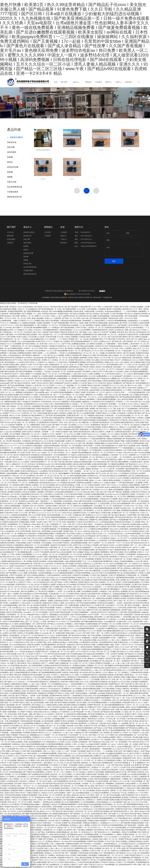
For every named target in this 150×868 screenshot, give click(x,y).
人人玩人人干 (61, 385)
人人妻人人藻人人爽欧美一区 (39, 684)
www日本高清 (103, 640)
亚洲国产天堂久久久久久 (41, 860)
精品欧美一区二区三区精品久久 (63, 568)
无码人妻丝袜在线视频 (83, 858)
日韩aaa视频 (75, 860)
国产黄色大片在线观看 (17, 571)
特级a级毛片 (35, 420)
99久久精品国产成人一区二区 (49, 334)
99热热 (127, 362)
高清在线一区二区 (19, 659)
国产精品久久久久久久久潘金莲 (13, 443)
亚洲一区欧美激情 (133, 730)
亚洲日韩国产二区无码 (121, 506)
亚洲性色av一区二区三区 (67, 346)
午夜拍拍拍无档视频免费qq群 (71, 321)
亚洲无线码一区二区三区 (96, 392)
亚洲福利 (98, 559)
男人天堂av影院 (46, 494)
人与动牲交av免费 (109, 483)
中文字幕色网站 (129, 862)
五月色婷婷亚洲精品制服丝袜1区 (123, 422)
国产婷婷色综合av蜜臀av (135, 728)
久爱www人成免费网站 (87, 399)
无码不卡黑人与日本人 (109, 485)
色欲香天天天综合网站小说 (13, 726)
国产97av (80, 645)
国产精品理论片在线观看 (45, 730)
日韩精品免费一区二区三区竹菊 (71, 554)
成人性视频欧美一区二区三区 (83, 691)
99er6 (34, 524)
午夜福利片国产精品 (134, 413)
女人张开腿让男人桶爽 (72, 591)
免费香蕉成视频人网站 (13, 402)
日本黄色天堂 (134, 513)
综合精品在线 (39, 358)
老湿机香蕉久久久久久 (102, 807)
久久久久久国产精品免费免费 (57, 351)
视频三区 (10, 716)
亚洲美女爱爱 (35, 837)
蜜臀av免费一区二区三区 (107, 334)
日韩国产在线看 (80, 392)
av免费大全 (110, 432)
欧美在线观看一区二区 (86, 457)
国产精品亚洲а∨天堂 (46, 844)
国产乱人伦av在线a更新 (135, 328)
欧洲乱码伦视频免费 (30, 795)
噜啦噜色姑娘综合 (128, 381)
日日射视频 (75, 839)
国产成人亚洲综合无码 (53, 459)
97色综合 (22, 735)
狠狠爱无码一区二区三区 (49, 473)
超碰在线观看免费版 (8, 436)
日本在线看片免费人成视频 (85, 409)
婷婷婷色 (54, 353)
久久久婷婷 (44, 559)
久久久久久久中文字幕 (139, 802)
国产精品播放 (72, 399)
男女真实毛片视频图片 (47, 591)
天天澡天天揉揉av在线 (66, 809)
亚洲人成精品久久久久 (137, 420)
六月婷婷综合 (131, 367)
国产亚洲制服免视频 (62, 323)
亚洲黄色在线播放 (23, 420)
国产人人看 (7, 608)
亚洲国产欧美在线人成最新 (129, 839)
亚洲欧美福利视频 (32, 689)
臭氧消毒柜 (12, 152)
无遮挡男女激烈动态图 (79, 846)
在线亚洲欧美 (15, 635)
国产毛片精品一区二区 (31, 508)
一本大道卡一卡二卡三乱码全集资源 (35, 786)
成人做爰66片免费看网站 (100, 552)
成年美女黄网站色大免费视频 (31, 830)
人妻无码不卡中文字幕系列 (10, 804)
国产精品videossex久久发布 (10, 557)
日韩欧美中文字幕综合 (139, 492)
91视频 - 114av (139, 846)
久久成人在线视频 (123, 478)
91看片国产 (54, 631)
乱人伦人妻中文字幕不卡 (133, 753)
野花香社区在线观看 (123, 584)
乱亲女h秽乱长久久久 (91, 522)
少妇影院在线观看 (11, 767)
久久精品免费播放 (115, 703)
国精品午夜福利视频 (114, 439)
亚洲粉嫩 (79, 797)
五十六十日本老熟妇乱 (102, 538)
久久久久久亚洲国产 (131, 346)
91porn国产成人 (136, 402)
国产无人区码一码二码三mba (107, 473)
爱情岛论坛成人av (117, 531)
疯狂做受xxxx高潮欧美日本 (51, 638)
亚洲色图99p (51, 832)
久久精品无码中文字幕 (21, 642)
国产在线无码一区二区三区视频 (72, 786)
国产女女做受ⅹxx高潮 (70, 619)
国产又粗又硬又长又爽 (130, 684)
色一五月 (138, 735)
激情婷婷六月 (134, 455)
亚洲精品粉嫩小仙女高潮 (86, 566)
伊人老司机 (110, 714)
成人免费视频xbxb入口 (35, 735)
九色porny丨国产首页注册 (42, 418)
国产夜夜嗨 (34, 473)
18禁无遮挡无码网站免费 (26, 409)
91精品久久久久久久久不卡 (24, 381)
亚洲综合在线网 (17, 490)
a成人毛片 (77, 587)
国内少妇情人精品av (66, 557)
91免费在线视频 (92, 624)
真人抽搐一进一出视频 (130, 744)
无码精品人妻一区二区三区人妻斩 (62, 652)
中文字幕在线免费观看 (123, 471)
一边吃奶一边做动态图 (124, 603)
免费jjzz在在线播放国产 (83, 547)
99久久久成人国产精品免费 (119, 395)
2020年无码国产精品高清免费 (60, 612)
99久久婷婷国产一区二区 (98, 543)
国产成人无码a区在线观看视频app (67, 851)
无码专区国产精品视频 (18, 698)
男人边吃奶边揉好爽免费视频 (111, 797)
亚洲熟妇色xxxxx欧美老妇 (27, 534)
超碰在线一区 (86, 763)
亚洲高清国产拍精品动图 (65, 633)
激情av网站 (99, 617)
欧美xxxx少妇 (137, 807)
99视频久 (52, 855)
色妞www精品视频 (88, 473)
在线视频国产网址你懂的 (41, 406)
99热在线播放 (82, 855)
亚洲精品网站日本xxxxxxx (33, 404)
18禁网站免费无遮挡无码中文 (12, 561)
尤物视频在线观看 (132, 770)
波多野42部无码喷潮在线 (68, 520)
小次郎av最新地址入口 (104, 802)
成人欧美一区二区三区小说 (46, 476)
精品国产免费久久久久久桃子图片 (39, 719)
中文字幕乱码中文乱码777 (10, 374)
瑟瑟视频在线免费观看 (130, 510)
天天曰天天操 (110, 841)
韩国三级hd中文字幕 (122, 587)
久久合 (96, 404)
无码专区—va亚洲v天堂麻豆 (48, 506)
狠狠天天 (75, 865)
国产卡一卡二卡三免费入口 (43, 647)
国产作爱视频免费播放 (32, 490)
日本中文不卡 (88, 601)
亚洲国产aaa (5, 689)
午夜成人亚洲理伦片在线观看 (100, 663)
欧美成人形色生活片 (141, 721)
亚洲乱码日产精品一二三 (101, 656)
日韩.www (127, 453)
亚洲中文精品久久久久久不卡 (95, 365)
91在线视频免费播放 (11, 605)
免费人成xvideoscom (132, 330)
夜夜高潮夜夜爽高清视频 (63, 647)
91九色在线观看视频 (84, 508)
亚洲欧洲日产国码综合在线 (94, 668)
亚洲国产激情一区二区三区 (80, 758)
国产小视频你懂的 (100, 406)
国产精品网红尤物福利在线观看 (133, 823)
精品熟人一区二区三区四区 (83, 404)
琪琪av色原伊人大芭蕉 (63, 730)
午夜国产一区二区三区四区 (34, 348)
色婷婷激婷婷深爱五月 (138, 529)
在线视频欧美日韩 (127, 596)
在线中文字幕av (68, 610)
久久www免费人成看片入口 (136, 427)
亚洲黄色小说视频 (66, 413)
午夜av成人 (135, 536)
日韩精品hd (53, 346)
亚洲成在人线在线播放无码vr (56, 677)
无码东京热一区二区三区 (84, 811)
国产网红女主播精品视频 (99, 323)
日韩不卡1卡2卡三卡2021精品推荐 (134, 645)
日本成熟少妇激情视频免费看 (94, 494)
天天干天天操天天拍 (27, 656)
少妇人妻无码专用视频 (125, 399)
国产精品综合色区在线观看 (111, 712)
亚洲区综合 (33, 758)
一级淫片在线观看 (80, 381)
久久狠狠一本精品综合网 (40, 395)
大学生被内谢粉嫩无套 (137, 392)
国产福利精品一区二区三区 (80, 814)
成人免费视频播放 (62, 825)
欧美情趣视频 (119, 490)
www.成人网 (86, 788)
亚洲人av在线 (46, 425)
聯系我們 (128, 82)
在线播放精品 (133, 321)
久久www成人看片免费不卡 (13, 328)
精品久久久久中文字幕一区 (104, 358)
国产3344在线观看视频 (78, 841)
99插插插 (91, 415)
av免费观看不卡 (15, 603)
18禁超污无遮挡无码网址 (75, 698)
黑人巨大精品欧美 (89, 536)
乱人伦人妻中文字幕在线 (36, 571)
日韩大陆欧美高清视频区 (73, 867)
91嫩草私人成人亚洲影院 (14, 459)
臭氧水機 (11, 147)
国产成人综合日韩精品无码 (121, 807)
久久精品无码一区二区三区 (132, 480)
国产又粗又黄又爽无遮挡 (64, 462)
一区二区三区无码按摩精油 (34, 459)
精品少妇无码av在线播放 (32, 411)
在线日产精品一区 (118, 656)
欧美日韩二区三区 (77, 781)
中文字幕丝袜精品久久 (113, 786)
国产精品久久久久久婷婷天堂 (96, 383)
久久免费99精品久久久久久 (99, 429)
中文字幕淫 (91, 795)
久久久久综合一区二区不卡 (105, 369)
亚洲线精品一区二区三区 (9, 501)
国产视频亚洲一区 (138, 858)
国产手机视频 (83, 388)
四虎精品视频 (60, 441)
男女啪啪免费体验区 (51, 330)
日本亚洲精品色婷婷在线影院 (111, 390)
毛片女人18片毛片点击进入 (18, 587)
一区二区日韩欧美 (125, 457)
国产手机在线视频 (95, 635)
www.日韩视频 (24, 767)
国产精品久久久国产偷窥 (103, 728)
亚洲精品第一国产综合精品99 (90, 742)
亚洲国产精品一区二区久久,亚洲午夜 (77, 531)
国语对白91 (102, 746)
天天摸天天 (117, 649)
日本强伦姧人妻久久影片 (33, 332)
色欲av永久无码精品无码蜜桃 (99, 436)
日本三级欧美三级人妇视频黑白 (18, 520)
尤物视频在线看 (107, 763)
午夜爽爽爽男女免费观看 (77, 362)
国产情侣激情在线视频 (135, 848)
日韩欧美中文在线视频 (81, 575)
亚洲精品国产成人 (84, 767)
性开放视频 (88, 538)
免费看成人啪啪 (100, 647)
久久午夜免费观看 (107, 834)
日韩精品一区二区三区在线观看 (67, 420)
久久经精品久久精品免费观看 (129, 485)
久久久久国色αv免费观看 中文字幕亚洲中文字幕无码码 (26, 536)
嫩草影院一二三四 (40, 355)
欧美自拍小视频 (90, 645)
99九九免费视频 (131, 552)
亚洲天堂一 (67, 696)
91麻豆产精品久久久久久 (49, 390)
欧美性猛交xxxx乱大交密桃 (66, 855)
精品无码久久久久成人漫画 (56, 649)
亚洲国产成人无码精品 (62, 341)
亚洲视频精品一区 (15, 524)
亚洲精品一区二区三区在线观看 (44, 485)
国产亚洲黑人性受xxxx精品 (17, 337)
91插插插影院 (19, 545)
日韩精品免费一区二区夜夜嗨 (137, 575)
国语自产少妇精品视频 (37, 749)
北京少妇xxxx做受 (14, 677)
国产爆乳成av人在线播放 (25, 670)
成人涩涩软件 (18, 450)
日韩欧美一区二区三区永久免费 (40, 781)
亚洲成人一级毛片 (11, 800)
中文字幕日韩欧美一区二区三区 (86, 557)
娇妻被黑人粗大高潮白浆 (95, 830)
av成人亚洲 (135, 663)
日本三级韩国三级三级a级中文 (111, 733)
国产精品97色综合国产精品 (131, 814)
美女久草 (116, 700)
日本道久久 (38, 330)
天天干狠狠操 (86, 818)
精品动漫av (20, 700)
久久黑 (119, 790)
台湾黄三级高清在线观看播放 (99, 779)
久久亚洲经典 (37, 603)
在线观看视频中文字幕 (107, 638)
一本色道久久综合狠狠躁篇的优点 (70, 353)
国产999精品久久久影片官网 (83, 487)
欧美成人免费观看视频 (35, 853)
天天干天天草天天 (15, 601)
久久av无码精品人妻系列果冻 (120, 777)
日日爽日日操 (137, 584)
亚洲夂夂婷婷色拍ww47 (30, 471)
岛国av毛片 (17, 508)
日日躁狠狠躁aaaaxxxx (60, 684)
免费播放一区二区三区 (95, 665)
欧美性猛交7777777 (67, 628)
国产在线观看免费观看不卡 (64, 409)
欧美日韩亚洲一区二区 (117, 443)
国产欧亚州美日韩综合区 (124, 517)
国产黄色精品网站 (129, 439)
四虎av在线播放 (17, 742)
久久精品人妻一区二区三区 (132, 712)
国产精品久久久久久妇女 (57, 621)
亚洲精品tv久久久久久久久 (110, 823)
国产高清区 (4, 603)
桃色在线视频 (104, 520)
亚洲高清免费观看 (132, 441)
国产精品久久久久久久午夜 (120, 781)
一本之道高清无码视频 (123, 415)
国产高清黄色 (31, 788)
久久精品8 (74, 631)
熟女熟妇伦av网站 (42, 709)
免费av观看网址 (85, 740)
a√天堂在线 (96, 712)
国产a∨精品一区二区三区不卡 (125, 601)
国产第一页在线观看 (117, 469)
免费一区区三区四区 (125, 411)
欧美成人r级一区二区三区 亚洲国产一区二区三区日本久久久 (79, 827)
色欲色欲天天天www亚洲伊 (10, 591)
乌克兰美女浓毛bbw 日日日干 (110, 360)
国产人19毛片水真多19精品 (82, 524)
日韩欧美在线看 (61, 369)
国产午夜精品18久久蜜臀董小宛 (108, 378)
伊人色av (65, 841)
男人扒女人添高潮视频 (88, 619)
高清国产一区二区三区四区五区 (56, 735)
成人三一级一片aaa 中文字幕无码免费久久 (132, 698)
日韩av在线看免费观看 (31, 601)
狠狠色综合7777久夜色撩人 (107, 619)
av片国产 (9, 568)
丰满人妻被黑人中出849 (68, 716)
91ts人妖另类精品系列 (18, 645)
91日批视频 (97, 501)
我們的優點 (11, 239)
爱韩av (122, 427)
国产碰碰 (56, 425)
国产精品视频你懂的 (45, 758)
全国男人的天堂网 (10, 633)
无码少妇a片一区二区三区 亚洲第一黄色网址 (24, 802)
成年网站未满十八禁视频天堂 (30, 376)
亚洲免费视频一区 (64, 378)
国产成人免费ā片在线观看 (138, 337)
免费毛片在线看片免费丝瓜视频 (108, 800)
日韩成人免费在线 (123, 689)
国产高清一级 (24, 605)
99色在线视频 (48, 450)
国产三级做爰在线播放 (118, 550)
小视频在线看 (45, 728)
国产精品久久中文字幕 (21, 816)
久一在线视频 (123, 723)
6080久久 (141, 552)
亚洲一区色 (64, 422)
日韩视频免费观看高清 (59, 837)
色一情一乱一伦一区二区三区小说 (17, 589)
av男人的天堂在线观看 (39, 816)
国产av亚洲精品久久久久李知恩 (41, 867)
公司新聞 (47, 232)
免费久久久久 (55, 550)
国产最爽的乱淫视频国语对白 (40, 568)
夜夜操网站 (145, 853)
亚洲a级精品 (58, 800)
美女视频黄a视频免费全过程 (114, 631)
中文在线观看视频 (110, 573)
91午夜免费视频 (63, 529)
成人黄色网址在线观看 (39, 605)
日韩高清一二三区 (123, 402)
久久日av (130, 404)
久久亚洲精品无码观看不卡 (39, 834)
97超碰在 (114, 821)
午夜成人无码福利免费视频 (123, 561)
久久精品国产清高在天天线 (92, 534)
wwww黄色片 (111, 605)
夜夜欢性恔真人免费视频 (135, 659)
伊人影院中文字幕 (140, 520)
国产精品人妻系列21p (83, 564)
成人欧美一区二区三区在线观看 (41, 388)
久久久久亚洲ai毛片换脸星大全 (24, 746)
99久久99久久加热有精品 (119, 529)
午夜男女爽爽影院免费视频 (106, 399)
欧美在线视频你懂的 (8, 578)
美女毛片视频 (6, 540)
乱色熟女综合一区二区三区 (86, 578)
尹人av (86, 353)
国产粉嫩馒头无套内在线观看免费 (56, 510)
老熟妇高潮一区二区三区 (31, 434)
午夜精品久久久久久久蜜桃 (103, 490)
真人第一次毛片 (10, 409)
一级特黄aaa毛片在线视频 (51, 802)
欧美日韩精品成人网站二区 (19, 517)
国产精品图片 (123, 325)
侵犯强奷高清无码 (16, 628)
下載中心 (118, 82)
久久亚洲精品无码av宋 (127, 844)
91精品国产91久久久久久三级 (112, 385)
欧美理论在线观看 (40, 561)
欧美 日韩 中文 (132, 339)
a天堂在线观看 (26, 469)
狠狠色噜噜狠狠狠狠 (59, 517)
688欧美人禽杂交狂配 (71, 672)
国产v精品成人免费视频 (121, 492)
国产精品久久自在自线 (56, 624)
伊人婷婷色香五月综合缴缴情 (60, 540)
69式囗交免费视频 (117, 564)
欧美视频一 (113, 404)
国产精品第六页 (129, 383)
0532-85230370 (86, 236)
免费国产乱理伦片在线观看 (65, 721)
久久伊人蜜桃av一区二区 (111, 672)
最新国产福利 (21, 668)
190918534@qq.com (88, 243)
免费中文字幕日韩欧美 (18, 663)
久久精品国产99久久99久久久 (17, 749)
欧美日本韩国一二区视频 (120, 691)
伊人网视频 (77, 689)
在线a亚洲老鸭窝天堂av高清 (17, 369)
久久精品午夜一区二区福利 (122, 559)
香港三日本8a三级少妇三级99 (43, 383)
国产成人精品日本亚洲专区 (21, 383)
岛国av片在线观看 (121, 434)
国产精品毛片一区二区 (18, 457)
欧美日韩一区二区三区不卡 (31, 529)
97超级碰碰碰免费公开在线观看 (137, 656)
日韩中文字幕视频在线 (117, 575)
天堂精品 (51, 369)
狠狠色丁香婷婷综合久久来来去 (93, 719)
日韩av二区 (42, 800)
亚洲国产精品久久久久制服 (106, 413)
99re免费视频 (110, 865)
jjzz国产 (40, 557)
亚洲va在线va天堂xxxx (42, 712)
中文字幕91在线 (83, 390)
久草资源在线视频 (107, 522)
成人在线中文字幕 (24, 453)
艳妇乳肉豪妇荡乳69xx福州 (48, 413)
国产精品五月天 (59, 656)
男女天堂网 (142, 832)
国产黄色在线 (46, 443)
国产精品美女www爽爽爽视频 (62, 679)
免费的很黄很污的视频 (19, 684)
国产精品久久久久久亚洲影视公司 (29, 436)
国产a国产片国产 (90, 633)
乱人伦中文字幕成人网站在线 (11, 675)
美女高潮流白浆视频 (12, 395)
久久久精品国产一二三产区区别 (57, 339)
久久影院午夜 (93, 723)
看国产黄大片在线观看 (127, 446)
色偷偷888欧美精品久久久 (108, 608)
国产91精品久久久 (39, 705)
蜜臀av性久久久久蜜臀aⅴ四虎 (29, 760)
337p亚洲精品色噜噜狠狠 (64, 492)
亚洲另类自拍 (46, 402)
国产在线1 (93, 735)
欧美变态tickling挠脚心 (106, 603)
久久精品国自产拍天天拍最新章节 (103, 402)
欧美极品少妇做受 (120, 598)
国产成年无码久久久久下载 (106, 409)
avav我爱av (44, 471)
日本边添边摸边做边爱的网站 (89, 862)
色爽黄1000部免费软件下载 (105, 698)
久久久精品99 (134, 642)
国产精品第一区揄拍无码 (66, 645)
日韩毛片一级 (136, 851)
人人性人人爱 (91, 441)
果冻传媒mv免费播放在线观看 (20, 353)
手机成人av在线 (128, 589)
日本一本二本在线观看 (119, 742)
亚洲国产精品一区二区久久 (87, 397)
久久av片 (79, 633)
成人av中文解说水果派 (123, 358)
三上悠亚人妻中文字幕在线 (44, 698)
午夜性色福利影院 (54, 575)
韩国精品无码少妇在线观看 (32, 675)
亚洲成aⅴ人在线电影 (64, 608)
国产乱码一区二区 (66, 506)
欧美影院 (131, 598)
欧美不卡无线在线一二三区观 (101, 721)
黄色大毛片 (137, 348)
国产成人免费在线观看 (39, 862)
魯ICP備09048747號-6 (87, 291)
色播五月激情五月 (34, 793)
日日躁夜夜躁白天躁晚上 (114, 760)
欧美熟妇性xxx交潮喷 (43, 797)
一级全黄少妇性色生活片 (99, 612)
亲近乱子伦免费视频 (129, 832)
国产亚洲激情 (113, 726)
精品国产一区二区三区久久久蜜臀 (68, 434)
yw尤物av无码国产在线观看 (97, 744)
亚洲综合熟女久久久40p (25, 584)
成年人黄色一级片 (140, 865)
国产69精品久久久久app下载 (41, 779)
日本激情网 (82, 751)
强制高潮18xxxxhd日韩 (71, 638)
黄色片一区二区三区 (50, 374)
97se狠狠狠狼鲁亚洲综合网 (98, 684)
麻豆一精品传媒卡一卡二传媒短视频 (49, 501)
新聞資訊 (88, 82)
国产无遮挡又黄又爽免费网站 (34, 772)
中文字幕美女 (93, 846)
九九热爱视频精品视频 (85, 617)
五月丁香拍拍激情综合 (107, 853)
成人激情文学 (144, 784)
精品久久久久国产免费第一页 (133, 649)
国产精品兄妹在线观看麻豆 (61, 406)
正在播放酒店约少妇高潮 (89, 642)
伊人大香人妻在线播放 (42, 580)
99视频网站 (110, 784)
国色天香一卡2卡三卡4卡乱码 (119, 543)
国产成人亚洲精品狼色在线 (139, 476)
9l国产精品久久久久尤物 (70, 675)
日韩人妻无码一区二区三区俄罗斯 (51, 795)
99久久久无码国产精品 (39, 642)
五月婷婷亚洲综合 (69, 496)
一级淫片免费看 (122, 344)
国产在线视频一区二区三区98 (53, 411)
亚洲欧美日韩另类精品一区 (124, 522)
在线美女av (77, 536)
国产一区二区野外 (104, 633)
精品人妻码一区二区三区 (109, 839)
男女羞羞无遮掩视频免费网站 (103, 818)
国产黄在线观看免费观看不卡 (82, 341)
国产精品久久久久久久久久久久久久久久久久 (45, 513)
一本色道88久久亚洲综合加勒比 (105, 524)
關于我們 (64, 82)
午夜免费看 (93, 693)
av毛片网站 (79, 726)
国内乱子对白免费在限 (104, 367)
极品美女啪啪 (114, 323)
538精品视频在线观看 (44, 846)
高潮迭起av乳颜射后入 (91, 823)
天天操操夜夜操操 (82, 721)
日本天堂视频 (5, 404)
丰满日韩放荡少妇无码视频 (88, 853)
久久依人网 (138, 561)
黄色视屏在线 (145, 624)
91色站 (120, 453)
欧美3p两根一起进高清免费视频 (40, 573)
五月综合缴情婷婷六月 (62, 455)
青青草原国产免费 (19, 638)
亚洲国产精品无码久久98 (14, 807)
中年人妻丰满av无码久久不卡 (139, 742)
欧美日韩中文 (114, 612)
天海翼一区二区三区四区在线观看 (88, 485)
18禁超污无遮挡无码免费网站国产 (27, 686)
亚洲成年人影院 (111, 388)
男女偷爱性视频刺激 (49, 529)
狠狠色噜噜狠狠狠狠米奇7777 (110, 448)
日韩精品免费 (96, 758)
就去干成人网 (34, 587)
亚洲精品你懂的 (33, 659)
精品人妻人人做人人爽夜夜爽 (48, 524)
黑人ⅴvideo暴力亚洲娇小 (93, 496)
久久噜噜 (122, 619)
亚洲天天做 (77, 545)
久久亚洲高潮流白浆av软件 (18, 665)
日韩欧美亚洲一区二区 (19, 346)
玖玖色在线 (36, 439)
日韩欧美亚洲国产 (34, 638)
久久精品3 (34, 855)
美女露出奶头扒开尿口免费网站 (53, 397)
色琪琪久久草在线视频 (26, 633)
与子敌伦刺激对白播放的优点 (38, 682)
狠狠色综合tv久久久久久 (36, 841)
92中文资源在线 (124, 524)
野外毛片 (14, 388)
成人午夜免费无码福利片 (17, 719)
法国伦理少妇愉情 (34, 645)
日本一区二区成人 (137, 506)
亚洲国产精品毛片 (42, 652)
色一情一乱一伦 (63, 476)
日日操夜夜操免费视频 (18, 693)
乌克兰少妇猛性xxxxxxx (102, 341)
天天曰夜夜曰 (134, 323)
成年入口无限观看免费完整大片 (36, 707)
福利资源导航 (138, 358)
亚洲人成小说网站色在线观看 (114, 707)
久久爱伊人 (20, 510)
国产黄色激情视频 (68, 328)
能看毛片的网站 (65, 790)
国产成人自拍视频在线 (51, 865)
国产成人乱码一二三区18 (67, 617)
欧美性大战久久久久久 (44, 341)
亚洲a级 (24, 415)
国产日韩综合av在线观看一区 (129, 501)
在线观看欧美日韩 (138, 668)
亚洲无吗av (57, 733)
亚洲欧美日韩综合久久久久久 (41, 733)
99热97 (119, 737)
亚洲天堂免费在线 (128, 795)
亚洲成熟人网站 (110, 740)
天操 (109, 596)
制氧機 (10, 157)
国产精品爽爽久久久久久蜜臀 (17, 573)
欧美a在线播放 (83, 716)
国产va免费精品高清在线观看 (39, 774)
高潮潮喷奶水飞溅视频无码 (93, 554)
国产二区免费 (71, 751)
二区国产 (60, 591)
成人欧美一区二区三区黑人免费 (114, 848)
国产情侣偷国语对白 (49, 668)
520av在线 (122, 608)
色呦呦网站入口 (16, 323)
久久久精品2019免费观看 (100, 793)
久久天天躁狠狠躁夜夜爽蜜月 (64, 573)
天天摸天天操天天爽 (52, 457)
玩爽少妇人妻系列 (98, 432)
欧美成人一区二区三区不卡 (47, 827)
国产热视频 (70, 564)
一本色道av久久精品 (97, 388)
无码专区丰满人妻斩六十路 (115, 659)
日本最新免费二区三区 (113, 351)
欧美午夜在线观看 (41, 594)
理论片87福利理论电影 (32, 360)
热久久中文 (14, 487)
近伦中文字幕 (10, 510)
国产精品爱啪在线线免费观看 (130, 397)
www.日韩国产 (31, 851)
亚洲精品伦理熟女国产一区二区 (117, 693)
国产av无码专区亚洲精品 (65, 485)
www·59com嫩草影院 (93, 571)
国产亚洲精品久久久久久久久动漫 (95, 515)
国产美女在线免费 (114, 795)
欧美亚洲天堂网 (6, 659)
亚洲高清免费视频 (62, 538)
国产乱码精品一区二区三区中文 (66, 686)
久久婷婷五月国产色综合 (26, 362)
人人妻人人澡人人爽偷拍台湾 (120, 640)
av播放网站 (138, 860)
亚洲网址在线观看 (15, 492)
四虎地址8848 (37, 763)
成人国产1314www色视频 (141, 453)
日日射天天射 (126, 767)
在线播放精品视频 (52, 628)
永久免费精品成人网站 (23, 503)
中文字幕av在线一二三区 (102, 765)
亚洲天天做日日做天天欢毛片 (15, 793)
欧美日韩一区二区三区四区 (45, 385)
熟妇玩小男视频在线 (115, 383)
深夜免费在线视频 (128, 487)
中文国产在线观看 (123, 545)
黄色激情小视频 (46, 508)
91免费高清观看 (48, 376)
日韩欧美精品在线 (41, 547)
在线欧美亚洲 (135, 478)
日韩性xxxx (97, 483)
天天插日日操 (62, 362)
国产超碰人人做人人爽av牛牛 (90, 332)
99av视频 (6, 388)
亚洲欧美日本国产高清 (124, 809)
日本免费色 (38, 372)
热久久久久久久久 (34, 668)
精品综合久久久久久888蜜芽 (114, 554)
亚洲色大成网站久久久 (110, 427)
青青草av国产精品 (55, 816)
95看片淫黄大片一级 (12, 529)
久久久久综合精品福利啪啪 (65, 578)
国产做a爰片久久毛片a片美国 (119, 682)
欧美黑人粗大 (66, 550)
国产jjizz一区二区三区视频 (56, 726)
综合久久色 (84, 682)
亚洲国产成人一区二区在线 (79, 339)
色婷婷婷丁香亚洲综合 (46, 492)
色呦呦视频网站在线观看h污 (102, 649)
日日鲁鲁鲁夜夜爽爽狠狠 (55, 744)
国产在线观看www (27, 594)
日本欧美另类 (60, 564)
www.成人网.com (70, 807)
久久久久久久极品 (51, 716)
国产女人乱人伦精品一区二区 (43, 453)
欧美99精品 (119, 675)
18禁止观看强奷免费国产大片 (76, 561)
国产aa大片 (52, 862)
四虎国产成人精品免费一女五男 (113, 770)
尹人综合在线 (27, 418)
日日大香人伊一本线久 (22, 619)
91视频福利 (115, 596)
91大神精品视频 (9, 584)
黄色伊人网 (10, 580)
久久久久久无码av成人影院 (85, 492)
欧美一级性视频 (135, 818)
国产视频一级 (25, 496)
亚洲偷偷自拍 (55, 682)
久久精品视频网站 (32, 390)
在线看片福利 (132, 608)
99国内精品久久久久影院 (9, 624)
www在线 (56, 508)
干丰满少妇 (31, 846)
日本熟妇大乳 (96, 825)
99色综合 (62, 659)
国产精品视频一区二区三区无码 (115, 496)
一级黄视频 (45, 804)
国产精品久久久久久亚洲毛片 (44, 714)
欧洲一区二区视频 (77, 365)
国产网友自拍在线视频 (86, 346)
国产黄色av (59, 582)
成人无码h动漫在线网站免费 (83, 756)
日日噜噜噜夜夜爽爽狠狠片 (68, 804)
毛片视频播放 (8, 640)
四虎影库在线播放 (116, 346)
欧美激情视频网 (119, 728)
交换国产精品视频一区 (45, 323)
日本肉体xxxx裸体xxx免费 (69, 527)
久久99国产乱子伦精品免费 (24, 640)
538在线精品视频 (16, 772)
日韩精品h (103, 591)
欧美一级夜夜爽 (143, 446)
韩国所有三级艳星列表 (68, 709)
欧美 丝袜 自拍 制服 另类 (49, 790)
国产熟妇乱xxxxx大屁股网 (135, 654)
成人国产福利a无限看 (67, 797)
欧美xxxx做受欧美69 (113, 487)
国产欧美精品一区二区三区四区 (135, 341)
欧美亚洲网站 (55, 786)
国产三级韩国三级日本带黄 (106, 527)
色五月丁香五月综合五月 (106, 578)
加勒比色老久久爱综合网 (104, 415)
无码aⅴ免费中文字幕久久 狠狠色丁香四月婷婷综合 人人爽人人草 (79, 670)
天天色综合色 (115, 793)
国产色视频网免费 (124, 503)
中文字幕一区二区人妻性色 (48, 520)
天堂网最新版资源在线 (100, 330)
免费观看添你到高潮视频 (24, 547)
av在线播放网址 (15, 418)
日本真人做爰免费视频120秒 (108, 397)
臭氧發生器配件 (33, 103)
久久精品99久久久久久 (76, 517)
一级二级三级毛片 (7, 478)
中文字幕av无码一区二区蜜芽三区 (134, 378)
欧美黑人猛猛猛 (77, 589)
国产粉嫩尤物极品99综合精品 (92, 621)
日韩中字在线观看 (16, 575)
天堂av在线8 (99, 487)
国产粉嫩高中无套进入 (132, 751)
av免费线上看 (61, 466)
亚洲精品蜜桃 (24, 522)
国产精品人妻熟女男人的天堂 (75, 795)
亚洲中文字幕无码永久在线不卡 (71, 760)
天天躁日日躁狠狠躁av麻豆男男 (68, 429)
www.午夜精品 (127, 846)
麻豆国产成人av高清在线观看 (61, 552)
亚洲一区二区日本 (24, 439)
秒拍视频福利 (15, 721)
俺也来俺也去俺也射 (107, 675)
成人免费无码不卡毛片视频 (111, 510)
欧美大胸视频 (74, 358)
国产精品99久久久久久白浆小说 (128, 853)
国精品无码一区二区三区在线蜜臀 (37, 545)
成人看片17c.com (131, 385)
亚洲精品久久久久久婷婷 (42, 737)
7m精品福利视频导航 (98, 439)
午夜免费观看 (131, 554)
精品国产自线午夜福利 (51, 332)
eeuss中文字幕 (97, 573)
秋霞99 (136, 466)
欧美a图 (3, 677)
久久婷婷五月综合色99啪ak (36, 351)
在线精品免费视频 (119, 594)
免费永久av (129, 490)
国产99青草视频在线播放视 (71, 334)
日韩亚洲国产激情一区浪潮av (133, 418)
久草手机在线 (110, 374)
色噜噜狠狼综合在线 (90, 334)
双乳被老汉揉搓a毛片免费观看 (75, 705)
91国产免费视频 (76, 601)
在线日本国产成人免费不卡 (49, 661)
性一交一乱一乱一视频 (140, 415)
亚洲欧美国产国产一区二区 (77, 415)
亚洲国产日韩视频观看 (127, 726)
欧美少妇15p (67, 513)
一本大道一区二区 (89, 471)
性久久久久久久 (55, 344)
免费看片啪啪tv (56, 496)
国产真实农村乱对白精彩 (78, 635)
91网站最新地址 (59, 418)
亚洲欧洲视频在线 (63, 832)
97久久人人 (138, 490)
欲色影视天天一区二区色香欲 (11, 448)
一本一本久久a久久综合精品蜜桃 (114, 827)
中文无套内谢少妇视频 (93, 427)
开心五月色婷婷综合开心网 (44, 582)
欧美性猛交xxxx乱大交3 (46, 464)
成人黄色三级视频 (77, 707)
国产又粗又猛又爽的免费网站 (118, 462)
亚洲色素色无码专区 (62, 601)
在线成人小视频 (58, 603)
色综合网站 (65, 788)
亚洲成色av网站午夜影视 (22, 485)
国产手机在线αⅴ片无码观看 (91, 844)
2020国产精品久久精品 (21, 703)
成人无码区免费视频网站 (124, 735)
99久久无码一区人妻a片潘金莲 (22, 378)
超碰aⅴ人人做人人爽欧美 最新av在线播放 (105, 480)
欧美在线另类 (78, 608)
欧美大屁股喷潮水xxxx (110, 446)
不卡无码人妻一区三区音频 (116, 719)
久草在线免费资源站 (59, 499)
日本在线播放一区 (77, 749)
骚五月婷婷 (15, 617)
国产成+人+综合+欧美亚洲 (21, 649)
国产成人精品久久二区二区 (107, 536)
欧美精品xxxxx (93, 476)
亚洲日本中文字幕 (91, 726)
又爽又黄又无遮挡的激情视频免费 (56, 367)
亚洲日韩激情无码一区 (26, 596)
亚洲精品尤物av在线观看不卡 (99, 821)
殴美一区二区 (5, 490)
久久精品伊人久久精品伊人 (46, 362)
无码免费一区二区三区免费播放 (16, 774)
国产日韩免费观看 (92, 733)
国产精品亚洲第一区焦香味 (134, 825)
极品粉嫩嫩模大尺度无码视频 (70, 473)
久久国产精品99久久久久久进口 (43, 635)
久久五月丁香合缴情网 (41, 552)
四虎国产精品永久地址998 (91, 385)
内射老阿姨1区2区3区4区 (30, 494)
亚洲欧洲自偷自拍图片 (123, 432)
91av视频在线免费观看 (114, 753)
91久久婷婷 (44, 659)
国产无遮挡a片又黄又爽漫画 (20, 763)
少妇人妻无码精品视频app (94, 418)
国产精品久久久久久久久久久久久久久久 (42, 740)
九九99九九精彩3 (47, 686)
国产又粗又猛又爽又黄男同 (118, 337)
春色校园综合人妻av (133, 619)
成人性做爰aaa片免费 (89, 580)
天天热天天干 (26, 635)
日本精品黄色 (107, 635)
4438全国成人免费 (15, 714)
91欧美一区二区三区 (99, 337)
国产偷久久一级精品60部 (140, 661)
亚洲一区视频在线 (75, 515)
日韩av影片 (120, 369)
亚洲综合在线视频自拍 (63, 478)
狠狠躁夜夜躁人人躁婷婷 (89, 839)
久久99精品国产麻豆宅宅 (89, 675)
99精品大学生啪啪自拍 (51, 770)
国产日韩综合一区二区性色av (90, 770)
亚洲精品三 (126, 672)
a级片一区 (49, 392)
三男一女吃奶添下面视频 (115, 654)
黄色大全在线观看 (70, 566)
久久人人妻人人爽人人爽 (120, 663)
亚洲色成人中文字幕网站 (40, 496)
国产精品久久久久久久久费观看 (91, 631)
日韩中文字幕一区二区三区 (100, 851)
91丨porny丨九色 (114, 744)
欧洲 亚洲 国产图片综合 (50, 760)
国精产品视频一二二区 (41, 353)
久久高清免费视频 (88, 802)
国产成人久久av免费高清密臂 (84, 413)
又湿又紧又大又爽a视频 (141, 390)
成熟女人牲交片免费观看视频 (137, 707)
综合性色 (129, 369)
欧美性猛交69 (142, 332)
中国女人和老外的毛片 (82, 777)
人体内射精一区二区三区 (119, 455)
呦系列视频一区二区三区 (20, 550)
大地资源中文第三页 (29, 506)
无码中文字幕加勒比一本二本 (59, 589)
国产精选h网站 (103, 355)
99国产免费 (49, 703)
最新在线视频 (139, 374)
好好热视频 (94, 661)
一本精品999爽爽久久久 (78, 684)
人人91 (97, 510)
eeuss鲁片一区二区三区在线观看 (36, 612)
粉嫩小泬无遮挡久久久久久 (23, 321)
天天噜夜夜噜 (90, 781)
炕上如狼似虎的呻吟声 (124, 865)
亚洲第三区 (46, 360)
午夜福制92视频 (66, 691)
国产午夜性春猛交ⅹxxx (44, 656)
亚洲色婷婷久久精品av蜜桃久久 (127, 784)
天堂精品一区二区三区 (60, 360)
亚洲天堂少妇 (34, 559)
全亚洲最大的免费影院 (139, 682)
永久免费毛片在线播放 (95, 344)
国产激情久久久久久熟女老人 (15, 682)
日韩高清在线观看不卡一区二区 (42, 462)
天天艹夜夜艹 (5, 346)
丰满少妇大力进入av (96, 865)
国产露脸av (103, 726)
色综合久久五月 (47, 793)
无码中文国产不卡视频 (34, 839)
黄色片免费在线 (74, 580)
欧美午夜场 (90, 698)
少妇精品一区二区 (107, 434)
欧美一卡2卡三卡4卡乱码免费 (116, 774)
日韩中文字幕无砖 (10, 598)
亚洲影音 (34, 520)
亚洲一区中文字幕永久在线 (38, 365)
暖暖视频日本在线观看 (136, 496)
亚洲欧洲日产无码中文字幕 (127, 816)
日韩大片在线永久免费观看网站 (43, 538)
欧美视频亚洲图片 (59, 719)
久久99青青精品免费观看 (48, 753)
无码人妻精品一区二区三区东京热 (19, 406)
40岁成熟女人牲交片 (127, 571)
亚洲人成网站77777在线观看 (31, 374)
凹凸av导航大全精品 (74, 534)
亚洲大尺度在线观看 (62, 723)
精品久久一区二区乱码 (124, 374)
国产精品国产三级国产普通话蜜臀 (61, 777)
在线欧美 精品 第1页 (27, 631)
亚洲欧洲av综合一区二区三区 (54, 381)
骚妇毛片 (52, 429)
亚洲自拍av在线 (143, 554)
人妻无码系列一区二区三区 (139, 344)
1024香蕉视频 (24, 388)
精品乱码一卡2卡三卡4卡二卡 (113, 425)
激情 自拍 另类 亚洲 (85, 406)
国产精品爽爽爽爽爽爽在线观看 (50, 672)
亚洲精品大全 (107, 594)
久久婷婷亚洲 (102, 540)
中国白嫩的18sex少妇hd (33, 823)
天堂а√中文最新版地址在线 (93, 867)
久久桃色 (17, 568)
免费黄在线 (135, 691)
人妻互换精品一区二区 (51, 763)
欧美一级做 (84, 865)
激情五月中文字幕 (94, 751)
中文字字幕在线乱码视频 (73, 494)
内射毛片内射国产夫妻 (64, 432)
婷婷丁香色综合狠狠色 (79, 615)
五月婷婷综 (104, 626)
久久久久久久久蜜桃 (140, 376)
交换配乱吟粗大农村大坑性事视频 (47, 321)
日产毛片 (101, 735)
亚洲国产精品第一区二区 (132, 834)
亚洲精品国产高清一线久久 (133, 758)
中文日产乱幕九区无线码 (85, 568)
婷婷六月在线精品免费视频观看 (137, 372)
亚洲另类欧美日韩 (94, 594)
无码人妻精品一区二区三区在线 (51, 818)
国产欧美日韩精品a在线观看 (65, 703)
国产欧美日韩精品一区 (31, 344)
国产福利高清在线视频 (139, 665)
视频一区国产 (115, 645)
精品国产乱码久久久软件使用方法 (118, 668)
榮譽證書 (10, 236)
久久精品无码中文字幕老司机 (129, 821)
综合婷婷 (142, 365)
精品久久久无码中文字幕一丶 (117, 392)
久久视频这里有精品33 (32, 807)
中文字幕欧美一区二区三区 (18, 483)
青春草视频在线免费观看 (138, 686)
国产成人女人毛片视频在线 (79, 422)
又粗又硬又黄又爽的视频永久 (110, 589)
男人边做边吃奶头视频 (88, 640)
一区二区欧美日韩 (137, 837)
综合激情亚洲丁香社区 (114, 353)
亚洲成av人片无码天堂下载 (55, 853)
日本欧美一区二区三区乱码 (25, 730)
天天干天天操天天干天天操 (85, 652)
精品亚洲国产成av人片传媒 (82, 478)
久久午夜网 (127, 390)
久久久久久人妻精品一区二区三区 (46, 554)
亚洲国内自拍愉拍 (80, 665)
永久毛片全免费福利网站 (98, 376)
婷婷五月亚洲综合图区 (15, 612)
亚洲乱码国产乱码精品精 (98, 682)
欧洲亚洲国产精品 (97, 339)
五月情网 (80, 596)
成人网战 (38, 626)
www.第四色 (68, 830)
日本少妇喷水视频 (24, 765)
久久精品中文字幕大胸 (69, 457)
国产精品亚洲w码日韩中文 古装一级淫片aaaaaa (128, 811)
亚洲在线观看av (103, 420)
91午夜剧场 (132, 459)
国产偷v (30, 698)
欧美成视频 (22, 777)
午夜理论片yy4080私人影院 (11, 786)
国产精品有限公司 (103, 550)
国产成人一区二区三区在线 (31, 617)
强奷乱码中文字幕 (10, 770)
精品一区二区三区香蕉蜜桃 (107, 566)
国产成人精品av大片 (131, 760)
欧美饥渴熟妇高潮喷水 (100, 777)
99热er (50, 800)
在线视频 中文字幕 (142, 589)
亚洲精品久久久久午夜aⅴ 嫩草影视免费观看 (112, 686)
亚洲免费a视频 (66, 661)
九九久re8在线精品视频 (26, 341)
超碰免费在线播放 (64, 436)
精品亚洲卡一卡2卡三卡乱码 (22, 540)
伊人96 (138, 578)
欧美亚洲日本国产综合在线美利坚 (120, 466)
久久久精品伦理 (124, 837)
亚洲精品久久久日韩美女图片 (136, 436)
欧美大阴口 (44, 344)
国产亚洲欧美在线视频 (87, 420)
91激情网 (26, 733)
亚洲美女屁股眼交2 (41, 540)
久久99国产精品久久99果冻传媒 (99, 513)
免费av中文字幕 (92, 610)
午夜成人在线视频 (95, 848)
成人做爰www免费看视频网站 (131, 709)
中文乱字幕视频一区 (138, 781)
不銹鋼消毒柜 (13, 192)
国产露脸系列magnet (75, 834)
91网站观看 (102, 855)
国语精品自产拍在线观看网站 (78, 677)
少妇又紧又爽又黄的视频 (67, 439)
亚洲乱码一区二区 (98, 767)
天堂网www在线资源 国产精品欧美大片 (57, 665)
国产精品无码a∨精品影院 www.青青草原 (127, 765)
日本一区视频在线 (90, 608)
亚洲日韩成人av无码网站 (41, 427)
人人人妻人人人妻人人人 (56, 751)
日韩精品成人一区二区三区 (13, 332)
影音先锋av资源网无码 (79, 723)
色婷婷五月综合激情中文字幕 (61, 545)
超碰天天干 (62, 399)
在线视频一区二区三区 (67, 390)
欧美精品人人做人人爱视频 (80, 825)
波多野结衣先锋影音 (49, 617)
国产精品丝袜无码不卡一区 (29, 728)
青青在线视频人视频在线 (80, 402)
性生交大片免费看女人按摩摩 (45, 584)
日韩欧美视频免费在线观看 (103, 508)
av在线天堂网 (66, 575)
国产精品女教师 (77, 540)
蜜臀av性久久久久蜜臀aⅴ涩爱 (97, 395)
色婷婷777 (71, 499)
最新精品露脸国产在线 (46, 851)
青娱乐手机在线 (129, 790)
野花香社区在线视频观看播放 (113, 825)
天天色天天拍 (75, 788)
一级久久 (8, 464)
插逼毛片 (24, 365)
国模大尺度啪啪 (12, 735)
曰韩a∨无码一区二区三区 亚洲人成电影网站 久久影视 (63, 522)
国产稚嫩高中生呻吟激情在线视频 (117, 665)
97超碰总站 (27, 524)
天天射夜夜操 (106, 700)
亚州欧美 (32, 422)
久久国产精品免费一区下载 (80, 712)
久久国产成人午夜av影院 (76, 466)
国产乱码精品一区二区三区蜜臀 (110, 624)
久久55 (81, 383)
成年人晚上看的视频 (86, 443)
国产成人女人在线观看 (56, 355)
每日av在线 (27, 603)
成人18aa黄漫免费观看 (105, 471)
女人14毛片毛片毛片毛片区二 (124, 749)
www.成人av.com (112, 494)
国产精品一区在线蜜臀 (55, 536)
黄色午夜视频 (80, 624)
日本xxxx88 (15, 538)
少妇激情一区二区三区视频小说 (93, 784)
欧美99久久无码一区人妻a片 (75, 744)
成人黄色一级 (71, 397)
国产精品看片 (84, 450)
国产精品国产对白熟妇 (86, 584)
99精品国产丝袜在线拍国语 (63, 469)
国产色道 (146, 469)
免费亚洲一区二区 (68, 480)
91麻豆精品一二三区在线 (52, 823)
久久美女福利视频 (73, 621)
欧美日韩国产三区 (73, 649)
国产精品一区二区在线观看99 (72, 446)
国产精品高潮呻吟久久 (37, 415)
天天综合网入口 (83, 439)
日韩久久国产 (49, 404)
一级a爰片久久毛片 (86, 459)
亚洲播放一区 (99, 374)
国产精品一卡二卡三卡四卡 (52, 626)
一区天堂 (56, 767)
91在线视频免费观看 (95, 837)
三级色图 (95, 638)
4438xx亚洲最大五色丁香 (15, 654)
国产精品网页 (89, 510)
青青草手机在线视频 (102, 811)
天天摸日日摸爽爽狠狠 (80, 612)
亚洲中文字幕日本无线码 (9, 397)
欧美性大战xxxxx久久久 (90, 434)
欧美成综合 (104, 404)
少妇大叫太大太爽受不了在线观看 (30, 770)
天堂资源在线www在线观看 (69, 325)
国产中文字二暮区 (85, 753)
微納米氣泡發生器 (15, 197)
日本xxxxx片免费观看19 (61, 402)
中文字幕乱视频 (64, 374)
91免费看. (139, 483)
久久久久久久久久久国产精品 (34, 832)
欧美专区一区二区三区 (131, 624)
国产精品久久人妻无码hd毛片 (43, 478)
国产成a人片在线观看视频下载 (121, 520)
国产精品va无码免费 (49, 490)
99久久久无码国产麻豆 (131, 670)
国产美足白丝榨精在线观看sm (35, 575)
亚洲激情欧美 (96, 425)
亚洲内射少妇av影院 (75, 372)
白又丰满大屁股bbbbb (133, 631)
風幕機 (10, 172)
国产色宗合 (100, 786)
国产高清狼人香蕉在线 (136, 772)
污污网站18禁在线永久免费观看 (60, 756)
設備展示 (10, 243)
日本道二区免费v (72, 742)
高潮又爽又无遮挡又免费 (70, 682)
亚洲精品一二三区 (10, 758)
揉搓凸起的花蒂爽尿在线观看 (106, 568)
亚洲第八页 (70, 441)
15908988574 (85, 232)
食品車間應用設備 (15, 187)
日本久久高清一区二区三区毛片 (119, 406)
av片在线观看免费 (38, 649)
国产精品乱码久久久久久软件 (138, 594)
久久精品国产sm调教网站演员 (107, 628)
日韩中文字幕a (81, 328)
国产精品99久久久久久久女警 (92, 351)
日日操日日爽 (104, 557)
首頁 (56, 82)
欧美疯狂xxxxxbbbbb (27, 501)
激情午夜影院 (5, 378)
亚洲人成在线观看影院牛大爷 (35, 742)
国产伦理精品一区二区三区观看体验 (57, 839)
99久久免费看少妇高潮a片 (58, 642)
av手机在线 (127, 737)
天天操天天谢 (25, 538)
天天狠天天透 (67, 487)
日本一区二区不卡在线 (18, 679)
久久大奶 (55, 797)
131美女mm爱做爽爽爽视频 (117, 321)
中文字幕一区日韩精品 (69, 425)
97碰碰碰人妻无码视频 (63, 503)
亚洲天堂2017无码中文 (67, 746)
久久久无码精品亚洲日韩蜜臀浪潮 (100, 561)
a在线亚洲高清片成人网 (23, 647)
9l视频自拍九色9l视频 (46, 693)
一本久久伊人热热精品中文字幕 (111, 615)
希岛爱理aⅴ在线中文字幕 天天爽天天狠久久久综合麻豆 (104, 372)
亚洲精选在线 (80, 441)
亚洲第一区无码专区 (138, 494)
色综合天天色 (145, 441)
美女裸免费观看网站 (49, 645)
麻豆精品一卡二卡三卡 (100, 469)
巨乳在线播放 (47, 543)
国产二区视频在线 (124, 661)
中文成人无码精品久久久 (130, 793)
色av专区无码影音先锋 (71, 818)
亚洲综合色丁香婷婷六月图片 (126, 714)
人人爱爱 (43, 621)
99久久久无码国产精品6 (38, 515)
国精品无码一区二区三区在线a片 (24, 464)
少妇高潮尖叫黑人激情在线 (37, 858)
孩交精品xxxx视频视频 (101, 455)
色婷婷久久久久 (139, 411)
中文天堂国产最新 (130, 450)
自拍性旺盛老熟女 (66, 330)
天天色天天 (133, 540)
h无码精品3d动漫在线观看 (140, 538)
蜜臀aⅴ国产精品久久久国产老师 (18, 751)
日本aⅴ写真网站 (126, 348)
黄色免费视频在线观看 (80, 543)
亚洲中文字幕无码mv (35, 566)
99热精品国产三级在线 (132, 615)
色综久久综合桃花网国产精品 (14, 621)
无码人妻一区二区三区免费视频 (83, 559)
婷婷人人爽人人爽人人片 (54, 848)
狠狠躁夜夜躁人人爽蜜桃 (120, 779)
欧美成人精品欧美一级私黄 (106, 790)
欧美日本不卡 (106, 679)
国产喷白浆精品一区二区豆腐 (95, 596)
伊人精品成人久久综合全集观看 (33, 677)
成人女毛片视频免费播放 (71, 802)
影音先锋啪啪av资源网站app (47, 746)
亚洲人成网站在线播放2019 (87, 746)
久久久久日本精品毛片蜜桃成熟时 (30, 446)
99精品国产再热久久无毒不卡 (38, 615)
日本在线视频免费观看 (35, 457)
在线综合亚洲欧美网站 (52, 446)
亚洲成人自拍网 (63, 668)
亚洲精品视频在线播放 (46, 534)
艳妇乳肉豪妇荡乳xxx (133, 469)
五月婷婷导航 (58, 494)
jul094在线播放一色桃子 (63, 793)
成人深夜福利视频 (36, 665)
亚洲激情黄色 (24, 473)
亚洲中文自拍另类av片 (18, 566)
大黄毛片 (49, 571)
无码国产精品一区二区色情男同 (28, 610)
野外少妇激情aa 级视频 (107, 737)
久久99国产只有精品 (25, 712)
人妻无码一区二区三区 (96, 328)
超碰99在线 (47, 603)
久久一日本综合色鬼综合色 (113, 534)
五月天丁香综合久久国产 (41, 619)
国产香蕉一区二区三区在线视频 (83, 790)
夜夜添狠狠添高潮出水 (63, 404)
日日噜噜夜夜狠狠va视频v (30, 804)
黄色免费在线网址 (76, 510)
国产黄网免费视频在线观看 (134, 804)
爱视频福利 (45, 837)
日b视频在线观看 (103, 645)
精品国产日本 (77, 378)
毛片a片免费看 (15, 434)
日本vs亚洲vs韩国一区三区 (18, 559)
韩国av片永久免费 (90, 355)
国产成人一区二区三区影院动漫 (39, 679)
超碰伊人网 (77, 503)
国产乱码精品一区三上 (63, 453)
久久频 (92, 709)
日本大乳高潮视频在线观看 (97, 703)
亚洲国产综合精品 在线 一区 (124, 508)
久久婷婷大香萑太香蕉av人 (67, 862)
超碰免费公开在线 (87, 358)
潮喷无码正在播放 (117, 552)
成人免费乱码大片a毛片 (94, 707)
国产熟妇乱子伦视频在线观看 (76, 348)
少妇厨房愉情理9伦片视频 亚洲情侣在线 (113, 642)
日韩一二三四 (62, 598)
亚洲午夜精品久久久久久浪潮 (23, 709)
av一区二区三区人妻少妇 (10, 455)
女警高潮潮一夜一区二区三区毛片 (61, 547)
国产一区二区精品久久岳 (133, 564)
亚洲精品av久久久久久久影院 (133, 360)
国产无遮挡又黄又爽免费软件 (94, 654)
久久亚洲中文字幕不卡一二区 (36, 654)
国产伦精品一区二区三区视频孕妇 (44, 598)
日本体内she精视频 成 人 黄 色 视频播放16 (130, 763)
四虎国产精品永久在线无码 (88, 582)
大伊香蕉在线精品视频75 (14, 707)
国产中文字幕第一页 (85, 807)
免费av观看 (134, 693)
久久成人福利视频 (86, 325)
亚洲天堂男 (118, 751)
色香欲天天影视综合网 (73, 355)
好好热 (25, 492)
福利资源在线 (74, 367)
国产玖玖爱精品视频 (75, 654)
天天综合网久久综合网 (36, 337)
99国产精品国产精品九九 (134, 855)
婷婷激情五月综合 (80, 513)
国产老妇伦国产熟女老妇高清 (53, 784)
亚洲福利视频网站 (77, 668)
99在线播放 (93, 855)
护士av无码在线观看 (24, 531)
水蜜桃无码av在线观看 (104, 598)
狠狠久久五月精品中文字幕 (77, 659)
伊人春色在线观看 (102, 781)
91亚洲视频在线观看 (91, 834)
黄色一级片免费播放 (80, 730)
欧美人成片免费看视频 (122, 858)
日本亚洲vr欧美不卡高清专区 (17, 781)
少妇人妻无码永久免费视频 (118, 591)
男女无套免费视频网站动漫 (103, 696)
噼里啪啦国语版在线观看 (125, 578)
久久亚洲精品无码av (76, 571)
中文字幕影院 (5, 684)
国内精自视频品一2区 (27, 624)
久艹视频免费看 (110, 344)
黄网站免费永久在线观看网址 (28, 480)
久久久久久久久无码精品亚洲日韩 (64, 737)
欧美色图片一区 (120, 367)
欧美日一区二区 (75, 351)
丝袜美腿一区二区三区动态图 (33, 848)
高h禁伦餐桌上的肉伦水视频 (52, 531)
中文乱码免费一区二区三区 (78, 735)
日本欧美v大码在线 (108, 862)
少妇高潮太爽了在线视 (50, 527)
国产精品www (112, 476)
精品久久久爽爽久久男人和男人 (66, 388)
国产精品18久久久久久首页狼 (43, 441)
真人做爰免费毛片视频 (34, 865)
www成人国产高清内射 (113, 418)
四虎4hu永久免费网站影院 (83, 506)
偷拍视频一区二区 (74, 385)
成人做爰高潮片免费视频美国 (110, 610)
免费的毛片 (98, 756)
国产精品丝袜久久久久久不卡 (137, 464)
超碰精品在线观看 (29, 323)
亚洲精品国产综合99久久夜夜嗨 (66, 383)
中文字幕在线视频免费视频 (118, 540)
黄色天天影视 (124, 499)
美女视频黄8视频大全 (63, 376)
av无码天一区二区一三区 (55, 772)
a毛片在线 (106, 742)
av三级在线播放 (33, 608)
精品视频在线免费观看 (8, 453)
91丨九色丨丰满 (65, 524)
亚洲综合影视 (32, 693)
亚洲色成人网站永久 (53, 841)
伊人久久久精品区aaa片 (84, 809)
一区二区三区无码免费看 (48, 809)
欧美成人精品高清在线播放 (125, 830)
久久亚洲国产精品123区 (28, 800)
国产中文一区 (139, 746)
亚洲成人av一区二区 (70, 459)
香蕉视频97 (54, 709)
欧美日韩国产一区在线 (92, 446)
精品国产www (23, 429)
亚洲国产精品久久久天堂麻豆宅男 (92, 605)
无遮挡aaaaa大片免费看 (109, 499)
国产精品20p (96, 788)
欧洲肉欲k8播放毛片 (90, 503)
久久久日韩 (23, 513)
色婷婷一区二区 (58, 443)
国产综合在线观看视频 (16, 385)
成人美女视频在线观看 (81, 793)
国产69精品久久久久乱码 (39, 550)
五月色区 (135, 777)
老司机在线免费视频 (83, 573)
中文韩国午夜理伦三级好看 (76, 594)
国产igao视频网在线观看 (105, 517)
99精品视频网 (90, 517)
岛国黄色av (16, 744)
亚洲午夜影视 (48, 448)
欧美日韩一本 (61, 714)
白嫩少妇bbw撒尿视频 (87, 527)
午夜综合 (54, 804)
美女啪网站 (32, 492)
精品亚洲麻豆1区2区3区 (52, 487)
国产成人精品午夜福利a (117, 515)
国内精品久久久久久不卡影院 (46, 399)
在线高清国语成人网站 (99, 814)
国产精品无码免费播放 (24, 372)
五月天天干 (75, 640)
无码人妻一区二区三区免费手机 (24, 476)
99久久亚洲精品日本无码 (103, 601)
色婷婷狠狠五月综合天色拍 (83, 696)
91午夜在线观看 (48, 721)
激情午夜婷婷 (32, 753)
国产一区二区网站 (34, 527)
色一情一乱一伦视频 (97, 353)
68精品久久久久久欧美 (141, 559)
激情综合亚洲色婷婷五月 (67, 596)
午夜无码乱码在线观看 (13, 795)
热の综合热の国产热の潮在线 (90, 672)
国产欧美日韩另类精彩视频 (56, 415)
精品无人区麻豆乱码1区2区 (81, 455)
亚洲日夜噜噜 (58, 807)
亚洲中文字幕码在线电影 (135, 443)
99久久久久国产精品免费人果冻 (76, 411)
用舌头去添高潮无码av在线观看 (28, 466)
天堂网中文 (85, 860)
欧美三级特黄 (64, 631)
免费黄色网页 (35, 425)
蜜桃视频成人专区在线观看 (60, 615)
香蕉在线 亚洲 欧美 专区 (70, 332)
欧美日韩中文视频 (134, 527)
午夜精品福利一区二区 (130, 351)
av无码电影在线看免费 (137, 633)
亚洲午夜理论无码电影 (58, 834)
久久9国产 (69, 536)
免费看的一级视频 (47, 601)
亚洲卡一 (97, 459)
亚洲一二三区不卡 (113, 767)
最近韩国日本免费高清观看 (77, 714)
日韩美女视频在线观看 (56, 561)
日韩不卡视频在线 (71, 582)
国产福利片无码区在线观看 (60, 640)
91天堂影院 (54, 765)
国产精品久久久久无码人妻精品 (129, 652)
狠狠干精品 (143, 339)
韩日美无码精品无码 (56, 471)
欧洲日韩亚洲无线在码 (82, 432)
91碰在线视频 (21, 543)
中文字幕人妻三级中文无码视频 (128, 605)
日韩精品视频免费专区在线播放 (26, 672)
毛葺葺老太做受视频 (56, 700)
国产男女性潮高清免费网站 (87, 603)
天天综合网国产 (12, 728)
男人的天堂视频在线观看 (14, 348)
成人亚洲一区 (76, 832)
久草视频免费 (85, 638)
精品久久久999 (15, 415)
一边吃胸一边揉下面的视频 (39, 696)
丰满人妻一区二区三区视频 (106, 652)
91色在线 (71, 369)
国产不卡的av (18, 360)
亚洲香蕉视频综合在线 (122, 635)
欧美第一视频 (28, 714)
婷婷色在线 (39, 716)
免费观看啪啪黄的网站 (80, 376)
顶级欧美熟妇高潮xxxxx (34, 510)
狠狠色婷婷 (84, 429)
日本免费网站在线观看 (90, 591)
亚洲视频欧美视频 (80, 779)
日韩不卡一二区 (57, 427)
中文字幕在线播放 (108, 689)
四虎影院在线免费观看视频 (115, 328)
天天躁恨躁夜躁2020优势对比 (48, 422)
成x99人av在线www (116, 330)
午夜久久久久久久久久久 (53, 566)
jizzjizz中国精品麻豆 (125, 746)
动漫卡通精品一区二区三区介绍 (31, 487)
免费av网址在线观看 (8, 372)
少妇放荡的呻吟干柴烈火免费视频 (131, 628)
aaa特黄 (79, 496)
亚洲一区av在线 (74, 598)
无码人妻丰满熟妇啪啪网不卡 (26, 325)
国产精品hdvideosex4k (139, 543)
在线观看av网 (60, 534)
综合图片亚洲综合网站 (11, 365)
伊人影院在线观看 (95, 730)
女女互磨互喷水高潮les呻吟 (104, 809)
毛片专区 (103, 476)
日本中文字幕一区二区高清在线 (15, 527)
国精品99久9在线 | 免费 (111, 709)
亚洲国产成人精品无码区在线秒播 (130, 566)
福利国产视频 (120, 441)
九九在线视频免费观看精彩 (85, 628)
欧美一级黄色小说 (137, 635)
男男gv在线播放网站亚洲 (46, 825)
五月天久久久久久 (8, 325)
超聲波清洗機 (13, 167)
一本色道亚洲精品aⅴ (110, 844)
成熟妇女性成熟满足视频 (83, 462)
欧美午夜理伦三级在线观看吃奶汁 (79, 656)
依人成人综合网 (99, 753)
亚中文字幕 (107, 559)
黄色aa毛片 (131, 788)
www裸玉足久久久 (19, 608)
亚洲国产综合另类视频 (96, 841)
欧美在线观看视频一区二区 (57, 515)
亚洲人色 (39, 381)
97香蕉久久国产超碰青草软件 (43, 503)
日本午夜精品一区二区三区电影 (73, 395)
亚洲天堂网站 (47, 807)
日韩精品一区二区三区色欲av (76, 772)
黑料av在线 (96, 763)
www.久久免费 (87, 374)
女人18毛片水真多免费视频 (37, 777)
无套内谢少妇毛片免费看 (108, 723)
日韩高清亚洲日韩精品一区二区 (23, 797)
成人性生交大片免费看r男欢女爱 (75, 848)
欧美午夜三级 (87, 490)
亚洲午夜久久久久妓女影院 (44, 564)
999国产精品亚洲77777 (45, 409)
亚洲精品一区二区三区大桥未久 (111, 582)
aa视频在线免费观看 (91, 797)
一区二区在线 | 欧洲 (48, 466)
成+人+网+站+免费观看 (69, 770)
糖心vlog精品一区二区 (117, 355)
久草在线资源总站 (15, 355)
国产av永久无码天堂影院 (89, 626)
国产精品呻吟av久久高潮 (130, 800)
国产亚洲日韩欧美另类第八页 (125, 696)
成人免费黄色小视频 (17, 390)
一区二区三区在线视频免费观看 (87, 499)
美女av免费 (52, 858)
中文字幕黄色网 (96, 450)
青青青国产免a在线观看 (75, 418)
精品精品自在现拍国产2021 (63, 779)
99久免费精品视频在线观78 (59, 814)
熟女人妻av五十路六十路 (98, 411)
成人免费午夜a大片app (136, 550)
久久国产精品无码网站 (112, 617)
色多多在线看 (95, 390)
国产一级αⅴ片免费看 (11, 594)
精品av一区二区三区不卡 (120, 538)
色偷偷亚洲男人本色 (140, 621)
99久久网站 (110, 830)
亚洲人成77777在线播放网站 (128, 409)
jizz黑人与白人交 (71, 443)
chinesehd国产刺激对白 (61, 543)
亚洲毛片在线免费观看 (24, 554)
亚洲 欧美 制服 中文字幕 (55, 337)
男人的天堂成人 (124, 536)
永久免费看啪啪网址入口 (37, 369)
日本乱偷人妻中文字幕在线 (18, 696)
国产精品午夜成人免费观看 (103, 858)
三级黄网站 (85, 851)
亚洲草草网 (142, 608)
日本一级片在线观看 (60, 571)
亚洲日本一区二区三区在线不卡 (104, 453)
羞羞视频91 (117, 832)
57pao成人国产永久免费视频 (59, 821)
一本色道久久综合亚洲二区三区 (55, 372)
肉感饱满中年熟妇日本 (66, 858)
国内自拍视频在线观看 (64, 464)
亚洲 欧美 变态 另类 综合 (126, 332)
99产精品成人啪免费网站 (22, 737)
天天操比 (119, 862)
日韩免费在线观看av (29, 557)
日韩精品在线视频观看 (99, 677)
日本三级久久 (112, 746)
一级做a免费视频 (16, 733)
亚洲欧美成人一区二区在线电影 (87, 448)
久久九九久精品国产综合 (124, 716)
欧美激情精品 (28, 392)
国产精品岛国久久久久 (103, 832)
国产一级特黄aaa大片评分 (54, 348)
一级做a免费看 (107, 749)
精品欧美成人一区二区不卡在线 (136, 675)
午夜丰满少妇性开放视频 (135, 719)
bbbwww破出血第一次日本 (123, 860)
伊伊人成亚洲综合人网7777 (38, 663)
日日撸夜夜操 (124, 494)
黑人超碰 (95, 360)
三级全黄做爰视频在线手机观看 (22, 626)
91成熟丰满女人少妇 (124, 621)
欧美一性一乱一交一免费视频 (12, 392)
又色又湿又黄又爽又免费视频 (17, 499)
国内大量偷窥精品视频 (78, 476)
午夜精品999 (86, 649)
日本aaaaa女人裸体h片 (24, 580)
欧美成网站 (54, 659)
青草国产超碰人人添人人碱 (132, 610)
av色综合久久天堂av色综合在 (50, 689)
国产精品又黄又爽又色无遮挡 (63, 811)
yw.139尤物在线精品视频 (137, 774)
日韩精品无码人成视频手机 (88, 520)
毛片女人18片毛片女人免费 (64, 448)
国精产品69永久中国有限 (31, 432)
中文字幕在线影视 (121, 818)
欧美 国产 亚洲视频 (109, 332)
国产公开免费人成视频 (83, 469)
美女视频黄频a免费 (25, 552)
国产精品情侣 (27, 355)
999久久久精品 (143, 450)
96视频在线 (143, 510)
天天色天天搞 (80, 610)
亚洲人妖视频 (121, 580)
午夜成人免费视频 (71, 337)
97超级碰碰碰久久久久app (132, 448)
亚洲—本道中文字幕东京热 (122, 721)
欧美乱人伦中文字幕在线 (38, 429)
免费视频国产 (21, 578)
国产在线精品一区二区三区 (48, 325)
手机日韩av (5, 626)
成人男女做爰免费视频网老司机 (113, 705)
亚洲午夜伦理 (41, 624)
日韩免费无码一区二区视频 (52, 830)
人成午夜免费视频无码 (61, 781)
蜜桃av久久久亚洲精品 (96, 659)
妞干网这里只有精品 (88, 367)
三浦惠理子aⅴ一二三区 (126, 638)
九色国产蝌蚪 (132, 515)
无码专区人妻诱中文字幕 (36, 578)
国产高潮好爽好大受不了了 (117, 365)
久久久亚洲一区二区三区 (79, 663)
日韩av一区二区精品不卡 (132, 733)
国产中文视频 (54, 587)
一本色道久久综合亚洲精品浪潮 (32, 339)
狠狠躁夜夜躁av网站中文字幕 (116, 772)
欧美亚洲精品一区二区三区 (113, 804)
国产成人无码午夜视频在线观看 (83, 550)
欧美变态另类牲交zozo (124, 547)
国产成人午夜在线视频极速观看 (114, 730)
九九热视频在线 (110, 621)
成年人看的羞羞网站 (93, 749)
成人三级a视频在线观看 (138, 779)
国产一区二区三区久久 (116, 855)
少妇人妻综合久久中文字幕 (109, 348)
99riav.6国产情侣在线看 (83, 501)
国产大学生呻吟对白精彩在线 (59, 707)
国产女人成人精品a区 (132, 425)
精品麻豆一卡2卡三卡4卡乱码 (104, 478)
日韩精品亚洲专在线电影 (140, 672)
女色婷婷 (133, 462)
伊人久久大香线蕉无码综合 (135, 531)
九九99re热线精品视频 (132, 534)
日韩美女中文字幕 (102, 346)
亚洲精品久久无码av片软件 (119, 626)
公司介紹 (10, 232)
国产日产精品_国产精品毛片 (60, 559)
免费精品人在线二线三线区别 (25, 691)
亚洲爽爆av (78, 679)
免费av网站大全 (51, 596)
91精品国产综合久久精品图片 (40, 499)
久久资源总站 (65, 865)
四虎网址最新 (34, 483)
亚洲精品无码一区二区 (120, 513)
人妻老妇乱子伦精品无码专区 (128, 334)
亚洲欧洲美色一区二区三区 (59, 365)
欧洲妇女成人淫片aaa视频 (67, 584)
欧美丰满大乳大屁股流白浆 (42, 469)
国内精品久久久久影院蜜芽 (32, 448)
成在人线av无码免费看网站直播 (33, 744)
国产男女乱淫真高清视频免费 (45, 378)
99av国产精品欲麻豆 (14, 441)
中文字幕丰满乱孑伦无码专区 (115, 339)
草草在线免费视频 (7, 723)
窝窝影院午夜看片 (18, 790)
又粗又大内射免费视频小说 (105, 584)
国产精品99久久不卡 (68, 508)
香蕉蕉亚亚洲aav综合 (79, 436)
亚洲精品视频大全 (101, 443)
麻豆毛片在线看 (129, 353)
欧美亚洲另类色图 (49, 436)
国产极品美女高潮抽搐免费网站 (58, 749)
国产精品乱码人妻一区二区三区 (66, 450)
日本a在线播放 (142, 601)
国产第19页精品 (17, 404)
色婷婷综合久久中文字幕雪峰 (105, 816)
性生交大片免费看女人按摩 (50, 480)
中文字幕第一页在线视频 (68, 765)
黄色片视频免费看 (142, 487)
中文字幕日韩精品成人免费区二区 (114, 459)
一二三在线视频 (107, 751)
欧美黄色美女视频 (82, 480)
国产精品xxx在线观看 (73, 784)
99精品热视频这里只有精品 (34, 628)
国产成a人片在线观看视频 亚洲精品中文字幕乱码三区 (34, 723)
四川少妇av (50, 578)
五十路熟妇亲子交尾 (86, 816)
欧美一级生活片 (83, 709)
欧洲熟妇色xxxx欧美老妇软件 (42, 455)
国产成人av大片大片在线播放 (35, 726)
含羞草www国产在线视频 (95, 774)
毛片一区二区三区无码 (86, 686)
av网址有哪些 (56, 619)
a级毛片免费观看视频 (13, 506)
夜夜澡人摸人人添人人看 (114, 362)
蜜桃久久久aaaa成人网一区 (45, 633)
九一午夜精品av (54, 328)
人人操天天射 (109, 716)
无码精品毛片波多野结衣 (31, 402)
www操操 (101, 693)
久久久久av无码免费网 (82, 330)
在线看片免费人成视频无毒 (59, 663)
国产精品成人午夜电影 (39, 589)
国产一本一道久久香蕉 (139, 545)
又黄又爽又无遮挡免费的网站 (130, 612)
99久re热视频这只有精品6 (38, 346)
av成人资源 (58, 867)
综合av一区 (5, 663)
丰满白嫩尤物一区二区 (57, 594)
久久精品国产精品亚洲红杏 (100, 422)
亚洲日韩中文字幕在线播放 (112, 758)
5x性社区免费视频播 (25, 811)
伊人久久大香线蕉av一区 (60, 860)
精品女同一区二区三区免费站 (62, 774)
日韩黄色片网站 (85, 337)
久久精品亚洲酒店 (99, 321)
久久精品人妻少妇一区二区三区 (131, 756)
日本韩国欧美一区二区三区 (16, 615)
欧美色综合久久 (88, 832)
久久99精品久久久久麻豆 (24, 330)
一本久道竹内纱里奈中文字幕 (104, 547)
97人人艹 (87, 679)
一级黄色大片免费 (117, 436)
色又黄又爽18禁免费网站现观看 (36, 328)
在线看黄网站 (123, 476)
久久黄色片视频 (79, 774)
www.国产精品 (60, 698)
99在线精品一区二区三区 (85, 369)
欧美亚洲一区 (136, 700)
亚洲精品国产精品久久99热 (21, 427)
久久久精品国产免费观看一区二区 (17, 425)
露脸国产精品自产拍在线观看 (121, 429)
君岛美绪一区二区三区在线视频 (48, 788)
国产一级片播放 (79, 830)
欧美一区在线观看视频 (40, 765)
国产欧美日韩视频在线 (96, 714)
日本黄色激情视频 (89, 378)
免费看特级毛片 (115, 684)
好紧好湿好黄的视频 (100, 464)
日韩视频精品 (8, 619)
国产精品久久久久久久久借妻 (107, 457)
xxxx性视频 (44, 587)
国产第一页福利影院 (23, 705)
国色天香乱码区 (66, 587)
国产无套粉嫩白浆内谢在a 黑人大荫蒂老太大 (80, 800)
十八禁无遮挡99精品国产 (125, 483)
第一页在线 (142, 540)
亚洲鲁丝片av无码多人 (92, 700)
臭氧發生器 (12, 142)
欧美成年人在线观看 (140, 369)
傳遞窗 (10, 177)
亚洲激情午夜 (22, 758)
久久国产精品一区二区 (100, 564)
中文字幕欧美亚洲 (100, 462)
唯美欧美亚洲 (25, 455)
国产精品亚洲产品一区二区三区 (56, 358)
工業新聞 (47, 236)
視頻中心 (108, 82)
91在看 (75, 406)
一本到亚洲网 (127, 617)
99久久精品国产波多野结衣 (24, 716)
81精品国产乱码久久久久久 (133, 703)
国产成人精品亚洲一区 (108, 661)
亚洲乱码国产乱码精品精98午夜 (21, 564)
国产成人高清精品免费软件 (127, 573)
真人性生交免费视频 (14, 432)
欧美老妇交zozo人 (42, 640)
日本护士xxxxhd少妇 (61, 758)
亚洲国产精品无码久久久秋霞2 (80, 360)
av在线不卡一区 (97, 740)
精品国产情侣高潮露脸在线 (82, 453)
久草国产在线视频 (24, 598)
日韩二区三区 (133, 365)
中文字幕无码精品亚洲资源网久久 (114, 788)
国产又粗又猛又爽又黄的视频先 (69, 490)
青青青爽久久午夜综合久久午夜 (121, 557)
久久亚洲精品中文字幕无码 (128, 473)
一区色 (98, 709)
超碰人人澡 (39, 596)
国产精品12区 (117, 341)
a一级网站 (118, 834)
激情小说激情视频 (51, 557)
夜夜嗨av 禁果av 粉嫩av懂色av (125, 677)
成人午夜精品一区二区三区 (19, 779)
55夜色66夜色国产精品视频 (31, 721)
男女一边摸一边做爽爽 (73, 471)
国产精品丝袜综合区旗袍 (112, 670)
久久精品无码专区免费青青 (112, 450)
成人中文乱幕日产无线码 (136, 580)
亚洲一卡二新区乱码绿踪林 (83, 647)
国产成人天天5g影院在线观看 (101, 860)
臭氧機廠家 (46, 297)
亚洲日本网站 (73, 642)
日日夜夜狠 (121, 413)
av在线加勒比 (68, 501)
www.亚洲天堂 (71, 603)
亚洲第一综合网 (36, 522)
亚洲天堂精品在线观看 (107, 580)
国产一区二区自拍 (32, 621)
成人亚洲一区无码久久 (52, 675)
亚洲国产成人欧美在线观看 (72, 823)
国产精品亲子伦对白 (108, 545)
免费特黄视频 (74, 605)
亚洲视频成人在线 (96, 716)
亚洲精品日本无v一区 (78, 529)
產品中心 (76, 82)
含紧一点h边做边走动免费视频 (48, 691)
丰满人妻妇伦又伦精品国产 (68, 740)
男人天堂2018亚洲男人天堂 (58, 605)
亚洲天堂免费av (90, 540)
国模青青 (104, 575)
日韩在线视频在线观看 (81, 661)
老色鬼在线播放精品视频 (91, 689)
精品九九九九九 (33, 661)
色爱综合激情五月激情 (55, 705)
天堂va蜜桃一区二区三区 (103, 506)
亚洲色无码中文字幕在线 (119, 420)
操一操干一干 (55, 395)
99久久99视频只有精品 (81, 552)
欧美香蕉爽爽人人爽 (39, 751)
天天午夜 (3, 469)
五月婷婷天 (10, 756)
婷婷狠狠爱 (87, 321)
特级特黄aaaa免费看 (84, 483)
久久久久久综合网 (110, 837)
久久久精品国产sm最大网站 (97, 466)
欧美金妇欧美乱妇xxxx (48, 483)
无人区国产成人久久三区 (139, 499)
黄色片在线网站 (122, 841)
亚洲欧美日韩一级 (88, 598)
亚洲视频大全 (67, 689)
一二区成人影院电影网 (59, 728)
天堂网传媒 (144, 466)
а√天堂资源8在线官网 (105, 441)
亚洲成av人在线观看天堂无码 (27, 809)
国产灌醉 (26, 814)
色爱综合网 (127, 786)
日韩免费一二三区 (48, 432)
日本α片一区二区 (132, 705)
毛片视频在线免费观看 (117, 464)
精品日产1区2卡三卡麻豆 (32, 784)
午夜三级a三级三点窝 (103, 492)
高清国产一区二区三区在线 (40, 517)
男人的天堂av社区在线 (68, 767)
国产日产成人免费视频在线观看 (74, 344)
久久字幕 (11, 554)
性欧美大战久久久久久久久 (68, 753)
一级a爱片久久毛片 (48, 434)
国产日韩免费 (25, 395)
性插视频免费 (6, 744)
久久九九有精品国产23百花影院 (120, 376)
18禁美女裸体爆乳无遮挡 (112, 381)
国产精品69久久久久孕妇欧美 (30, 397)
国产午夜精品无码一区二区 (10, 339)
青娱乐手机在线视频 (47, 608)
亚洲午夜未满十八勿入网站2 (41, 767)
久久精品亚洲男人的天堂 (107, 503)
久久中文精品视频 (74, 719)
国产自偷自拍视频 (95, 381)
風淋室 (10, 162)
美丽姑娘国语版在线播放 (39, 814)
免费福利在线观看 (73, 844)
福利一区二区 (101, 795)
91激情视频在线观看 (33, 443)
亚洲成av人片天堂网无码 (60, 712)
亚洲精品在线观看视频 (16, 351)
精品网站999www (56, 696)
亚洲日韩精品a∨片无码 (13, 411)
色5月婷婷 (18, 784)
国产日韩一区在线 (137, 647)
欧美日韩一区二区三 (30, 413)
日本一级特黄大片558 (71, 626)
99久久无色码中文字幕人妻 (26, 756)
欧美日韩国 (4, 418)
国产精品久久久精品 (62, 693)
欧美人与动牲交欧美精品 (33, 450)
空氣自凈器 (12, 182)
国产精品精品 (125, 700)
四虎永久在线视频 (85, 765)
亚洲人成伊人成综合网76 (74, 700)
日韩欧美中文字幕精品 (59, 580)
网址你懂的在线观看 (103, 691)
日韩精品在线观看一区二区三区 (23, 399)
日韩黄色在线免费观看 (19, 515)
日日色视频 (96, 679)
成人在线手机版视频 (111, 756)
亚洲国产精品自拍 (94, 705)
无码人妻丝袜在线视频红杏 (73, 427)
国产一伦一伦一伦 (42, 631)
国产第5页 (124, 323)
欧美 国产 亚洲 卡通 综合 (77, 837)
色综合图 (70, 726)
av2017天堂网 (93, 615)
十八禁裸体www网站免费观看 (98, 529)
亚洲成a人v (30, 385)
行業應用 (98, 82)
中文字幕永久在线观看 (91, 545)
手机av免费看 (39, 392)
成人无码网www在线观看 (139, 395)
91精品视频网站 (12, 473)
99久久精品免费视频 (139, 640)
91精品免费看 (42, 756)
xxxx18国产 (112, 411)
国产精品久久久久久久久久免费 (31, 367)
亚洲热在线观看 (62, 635)
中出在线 (146, 402)
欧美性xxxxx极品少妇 (110, 501)
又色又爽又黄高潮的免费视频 (110, 846)
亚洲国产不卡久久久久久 (12, 413)
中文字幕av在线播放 (70, 816)
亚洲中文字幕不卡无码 (8, 596)
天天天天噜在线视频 (91, 589)
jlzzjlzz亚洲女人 (136, 626)
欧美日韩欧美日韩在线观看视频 (90, 804)
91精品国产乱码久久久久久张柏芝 (17, 462)
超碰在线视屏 (144, 323)
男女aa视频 (121, 527)
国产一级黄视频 (71, 853)
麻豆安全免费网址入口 (29, 591)
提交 (114, 261)
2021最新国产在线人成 (121, 802)
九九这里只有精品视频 (110, 571)
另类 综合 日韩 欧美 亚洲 (45, 670)
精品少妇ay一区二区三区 (100, 531)
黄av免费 (69, 381)
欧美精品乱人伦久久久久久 (87, 737)
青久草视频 (28, 561)
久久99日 (25, 568)
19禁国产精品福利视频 (23, 478)
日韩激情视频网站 (77, 538)
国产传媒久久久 (115, 814)
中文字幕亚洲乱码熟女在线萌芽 (26, 334)
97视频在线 (27, 441)
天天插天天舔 (95, 575)
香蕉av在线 (36, 531)
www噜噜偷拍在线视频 (16, 788)
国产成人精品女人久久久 (42, 811)
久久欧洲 (122, 404)
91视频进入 (69, 624)
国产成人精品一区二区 (20, 422)
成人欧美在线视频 (37, 703)
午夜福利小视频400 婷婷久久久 (105, 325)
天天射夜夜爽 (8, 691)
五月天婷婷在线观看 (135, 827)
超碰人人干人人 (14, 469)
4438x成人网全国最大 (18, 661)
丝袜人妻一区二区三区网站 (122, 679)
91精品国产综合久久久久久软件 (118, 647)
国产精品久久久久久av (49, 439)
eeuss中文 (86, 587)
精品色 (110, 677)
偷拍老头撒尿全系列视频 (82, 464)
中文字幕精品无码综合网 (67, 483)
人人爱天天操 (76, 374)
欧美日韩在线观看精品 (96, 362)
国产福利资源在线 (17, 689)
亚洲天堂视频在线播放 (132, 582)
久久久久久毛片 (84, 425)
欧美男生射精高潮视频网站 (63, 392)
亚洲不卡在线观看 (34, 543)
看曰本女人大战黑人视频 (79, 323)
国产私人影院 (90, 786)
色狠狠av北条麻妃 (32, 790)
